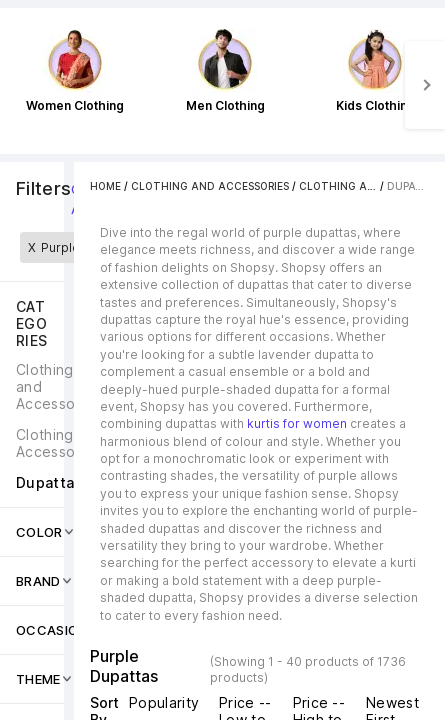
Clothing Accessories (364, 186)
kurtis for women (297, 423)
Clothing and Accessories (210, 186)
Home (105, 186)
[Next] (425, 85)
